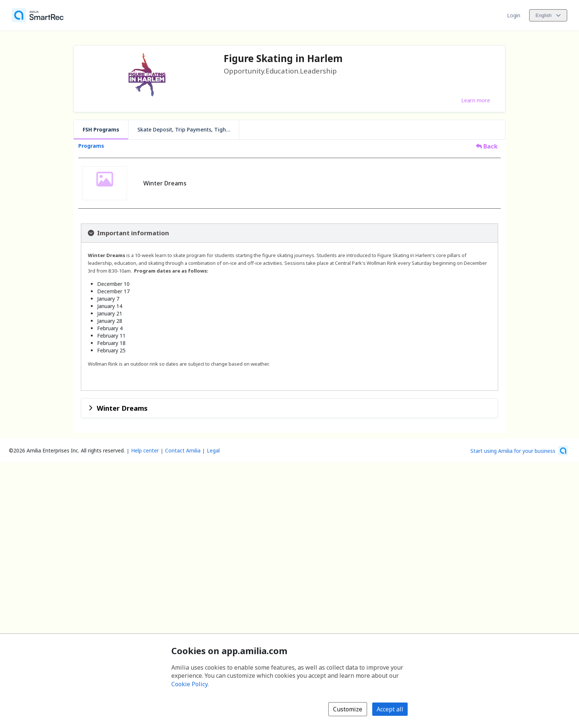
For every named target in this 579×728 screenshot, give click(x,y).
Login (514, 15)
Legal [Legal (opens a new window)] (213, 450)
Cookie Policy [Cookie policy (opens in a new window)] (189, 684)
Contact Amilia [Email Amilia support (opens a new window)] (183, 450)
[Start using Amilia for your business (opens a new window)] (519, 451)
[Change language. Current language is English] (548, 15)
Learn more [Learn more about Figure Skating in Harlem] (476, 100)
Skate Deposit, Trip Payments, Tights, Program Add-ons (188, 129)
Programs (91, 146)
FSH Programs (101, 129)
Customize (348, 709)
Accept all (390, 709)
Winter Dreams (122, 408)
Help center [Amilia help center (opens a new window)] (145, 450)
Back (487, 146)
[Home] (38, 15)
